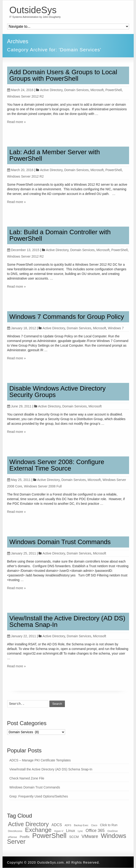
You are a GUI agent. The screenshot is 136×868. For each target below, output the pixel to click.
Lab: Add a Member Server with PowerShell (55, 155)
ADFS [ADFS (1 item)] (68, 825)
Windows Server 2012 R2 (26, 96)
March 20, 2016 (20, 170)
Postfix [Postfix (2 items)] (25, 837)
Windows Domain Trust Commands (60, 542)
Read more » (17, 122)
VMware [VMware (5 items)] (90, 836)
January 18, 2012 (22, 328)
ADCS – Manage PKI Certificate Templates (40, 760)
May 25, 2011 (19, 480)
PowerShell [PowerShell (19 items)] (49, 836)
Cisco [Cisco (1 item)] (94, 825)
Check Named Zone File (27, 778)
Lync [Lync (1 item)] (80, 831)
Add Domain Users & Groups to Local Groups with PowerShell (63, 75)
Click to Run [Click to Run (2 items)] (109, 825)
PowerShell (113, 90)
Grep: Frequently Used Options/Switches (39, 796)
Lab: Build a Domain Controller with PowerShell (60, 235)
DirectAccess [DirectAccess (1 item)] (15, 831)
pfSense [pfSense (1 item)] (13, 837)
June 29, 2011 (19, 406)
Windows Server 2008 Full (43, 486)
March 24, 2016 (20, 90)
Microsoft (97, 90)
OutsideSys (33, 10)
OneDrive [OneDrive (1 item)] (113, 831)
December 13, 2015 (23, 250)
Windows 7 (116, 328)
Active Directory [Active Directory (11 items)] (29, 824)
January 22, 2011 (22, 636)
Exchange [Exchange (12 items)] (38, 830)
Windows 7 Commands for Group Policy (67, 317)
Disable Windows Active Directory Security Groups (58, 392)
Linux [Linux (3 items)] (71, 831)
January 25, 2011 (22, 553)
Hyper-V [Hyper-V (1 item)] (59, 831)
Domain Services (76, 90)
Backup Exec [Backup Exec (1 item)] (81, 825)
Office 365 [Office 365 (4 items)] (95, 831)
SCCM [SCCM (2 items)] (74, 837)
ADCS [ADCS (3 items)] (57, 825)
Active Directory (51, 90)
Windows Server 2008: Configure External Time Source (57, 465)
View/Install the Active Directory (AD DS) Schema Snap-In (67, 621)
